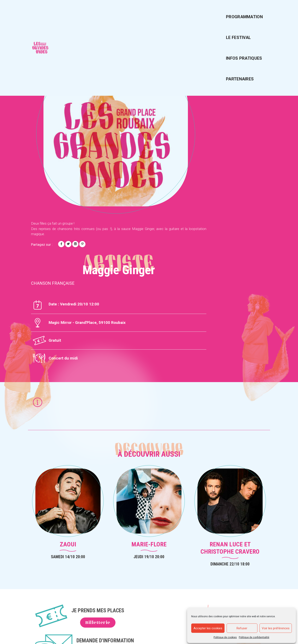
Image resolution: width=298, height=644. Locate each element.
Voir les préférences (276, 627)
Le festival (171, 11)
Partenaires (250, 11)
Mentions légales (234, 520)
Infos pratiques (210, 11)
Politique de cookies (225, 636)
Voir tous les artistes (59, 39)
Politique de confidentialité (254, 636)
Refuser (242, 627)
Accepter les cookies (208, 627)
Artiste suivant (246, 39)
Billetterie (106, 486)
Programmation (132, 11)
